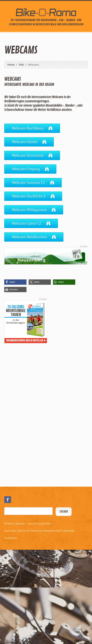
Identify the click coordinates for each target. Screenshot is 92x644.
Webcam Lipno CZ (27, 223)
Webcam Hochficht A (29, 196)
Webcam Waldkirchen (29, 237)
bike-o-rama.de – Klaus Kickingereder (29, 524)
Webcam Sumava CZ (29, 182)
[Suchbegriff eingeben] (28, 511)
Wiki (21, 65)
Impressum (11, 538)
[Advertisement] (36, 411)
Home (11, 65)
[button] (15, 282)
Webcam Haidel (25, 142)
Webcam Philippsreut (29, 210)
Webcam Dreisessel (28, 155)
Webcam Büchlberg (28, 128)
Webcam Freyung (26, 169)
